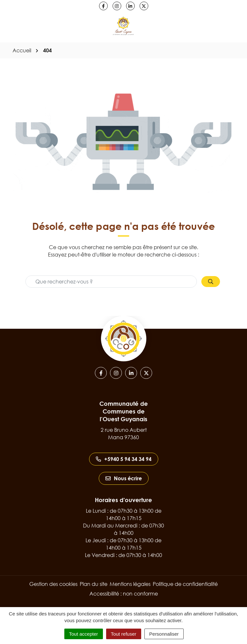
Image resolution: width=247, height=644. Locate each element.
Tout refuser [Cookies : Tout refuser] (124, 634)
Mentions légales (130, 584)
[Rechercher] (211, 282)
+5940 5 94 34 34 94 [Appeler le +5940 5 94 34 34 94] (124, 459)
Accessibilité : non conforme (124, 594)
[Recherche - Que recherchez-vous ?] (111, 282)
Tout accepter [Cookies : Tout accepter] (84, 634)
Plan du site (94, 584)
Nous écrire (124, 478)
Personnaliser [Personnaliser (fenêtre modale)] (164, 634)
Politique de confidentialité (185, 584)
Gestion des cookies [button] (53, 584)
